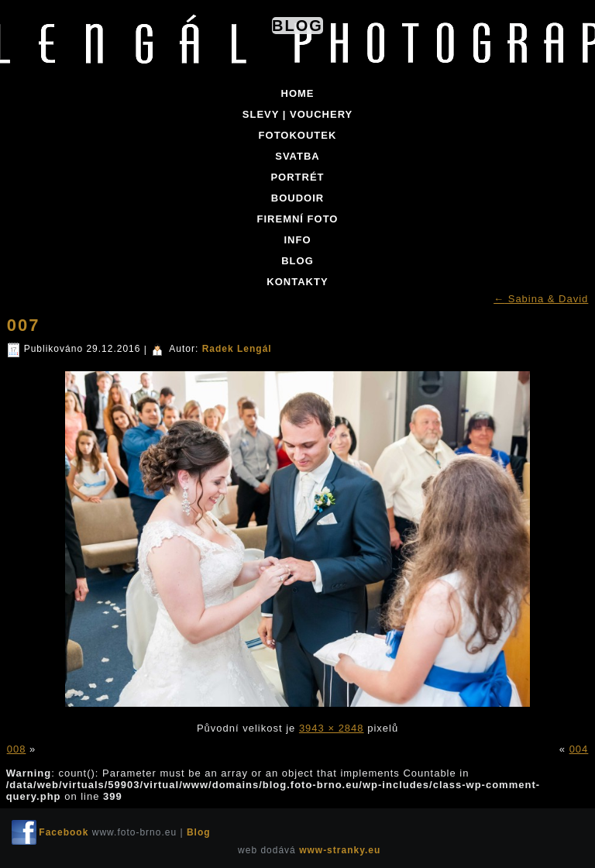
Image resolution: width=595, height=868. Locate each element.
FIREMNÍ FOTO (298, 219)
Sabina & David (541, 299)
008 (17, 749)
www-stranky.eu (340, 850)
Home (298, 93)
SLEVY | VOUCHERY (297, 114)
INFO (297, 240)
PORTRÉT (297, 177)
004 (579, 749)
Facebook (64, 832)
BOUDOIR (297, 198)
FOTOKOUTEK (298, 135)
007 (24, 325)
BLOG (297, 261)
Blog (297, 26)
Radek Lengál (237, 349)
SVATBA (297, 156)
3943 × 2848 (332, 728)
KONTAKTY (297, 282)
